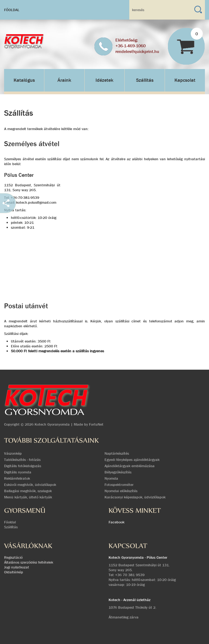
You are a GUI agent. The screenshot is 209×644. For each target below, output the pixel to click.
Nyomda (111, 478)
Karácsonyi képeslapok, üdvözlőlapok (135, 497)
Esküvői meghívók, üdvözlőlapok (30, 485)
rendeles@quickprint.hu (137, 51)
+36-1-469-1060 (130, 46)
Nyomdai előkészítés (121, 491)
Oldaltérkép (14, 572)
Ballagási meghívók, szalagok (28, 491)
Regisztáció (13, 557)
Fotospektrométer (119, 485)
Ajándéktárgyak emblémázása (130, 466)
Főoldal (12, 10)
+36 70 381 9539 (130, 575)
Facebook (116, 522)
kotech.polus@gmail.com (36, 202)
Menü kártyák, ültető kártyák (28, 497)
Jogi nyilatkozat (17, 567)
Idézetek (104, 80)
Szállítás (145, 80)
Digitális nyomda (18, 472)
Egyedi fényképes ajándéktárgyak (132, 460)
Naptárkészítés (117, 453)
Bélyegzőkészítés (118, 472)
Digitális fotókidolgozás (23, 466)
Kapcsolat (185, 80)
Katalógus (24, 80)
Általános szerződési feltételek (29, 562)
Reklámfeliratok (17, 478)
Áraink (64, 80)
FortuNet (96, 424)
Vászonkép (13, 453)
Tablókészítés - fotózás (22, 460)
